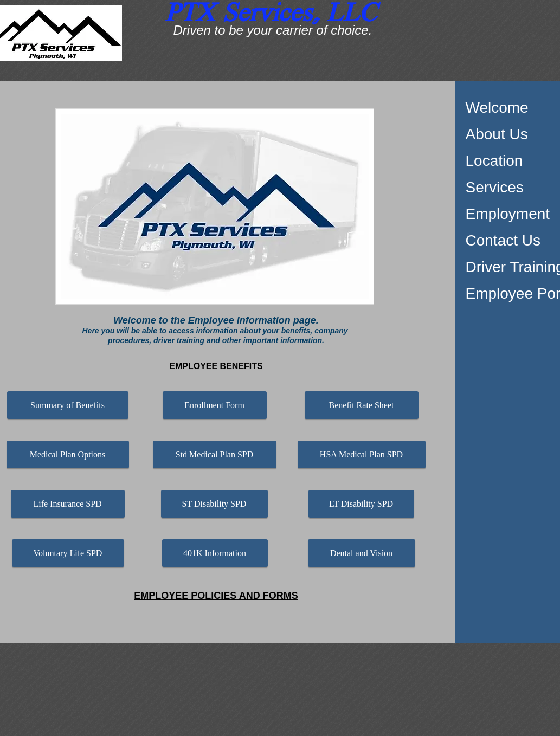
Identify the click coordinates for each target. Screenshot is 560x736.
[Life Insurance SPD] (68, 504)
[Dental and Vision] (362, 553)
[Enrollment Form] (215, 405)
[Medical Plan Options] (68, 454)
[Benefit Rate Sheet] (362, 405)
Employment (508, 214)
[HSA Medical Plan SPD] (362, 454)
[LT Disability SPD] (361, 504)
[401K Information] (215, 553)
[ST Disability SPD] (214, 504)
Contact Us (503, 240)
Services (495, 187)
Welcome (497, 108)
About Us (497, 134)
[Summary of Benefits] (68, 405)
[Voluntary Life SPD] (68, 553)
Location (494, 161)
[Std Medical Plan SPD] (215, 454)
